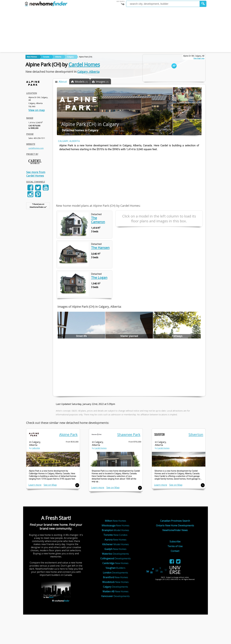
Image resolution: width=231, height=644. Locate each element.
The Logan (99, 277)
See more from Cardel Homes (36, 174)
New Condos (115, 535)
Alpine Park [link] (68, 434)
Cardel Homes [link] (100, 448)
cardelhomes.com (36, 148)
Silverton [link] (196, 434)
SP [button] (140, 488)
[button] (203, 4)
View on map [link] (37, 110)
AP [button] (77, 485)
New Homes (115, 521)
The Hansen (100, 247)
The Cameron (98, 220)
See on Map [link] (50, 485)
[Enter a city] (163, 4)
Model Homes (115, 530)
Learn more (35, 485)
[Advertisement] (115, 30)
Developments (115, 554)
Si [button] (203, 485)
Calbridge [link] (36, 448)
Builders (115, 568)
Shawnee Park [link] (129, 434)
